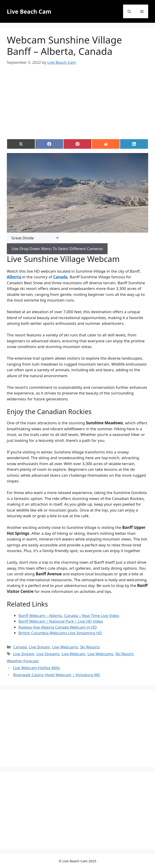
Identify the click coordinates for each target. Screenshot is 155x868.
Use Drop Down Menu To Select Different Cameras (57, 249)
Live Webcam (74, 654)
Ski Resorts (90, 647)
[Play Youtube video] (77, 193)
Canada (20, 647)
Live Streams (48, 654)
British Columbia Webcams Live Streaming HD (60, 633)
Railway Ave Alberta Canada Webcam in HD (58, 627)
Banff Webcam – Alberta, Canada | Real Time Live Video (69, 616)
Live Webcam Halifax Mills (36, 668)
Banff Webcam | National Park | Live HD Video (61, 621)
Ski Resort (124, 654)
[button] (129, 11)
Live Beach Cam (29, 11)
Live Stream (40, 647)
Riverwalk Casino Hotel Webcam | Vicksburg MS (56, 675)
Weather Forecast (23, 661)
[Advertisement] (81, 98)
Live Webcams (65, 647)
